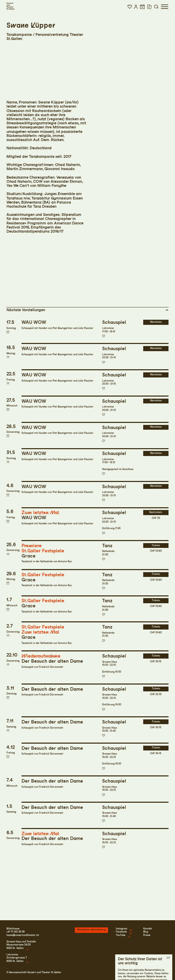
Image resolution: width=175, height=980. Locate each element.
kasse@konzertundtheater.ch (23, 935)
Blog (146, 932)
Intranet (164, 972)
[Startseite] (10, 6)
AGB (154, 972)
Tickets (156, 546)
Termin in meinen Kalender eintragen (8, 332)
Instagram (122, 929)
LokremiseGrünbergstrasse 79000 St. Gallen (17, 958)
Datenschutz (143, 972)
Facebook (121, 932)
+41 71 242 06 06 (16, 932)
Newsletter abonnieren (90, 930)
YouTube (121, 935)
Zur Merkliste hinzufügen (104, 336)
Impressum (127, 972)
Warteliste (156, 322)
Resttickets (156, 512)
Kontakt (148, 929)
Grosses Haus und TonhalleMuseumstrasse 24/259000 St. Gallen (21, 945)
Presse (147, 935)
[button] (130, 7)
